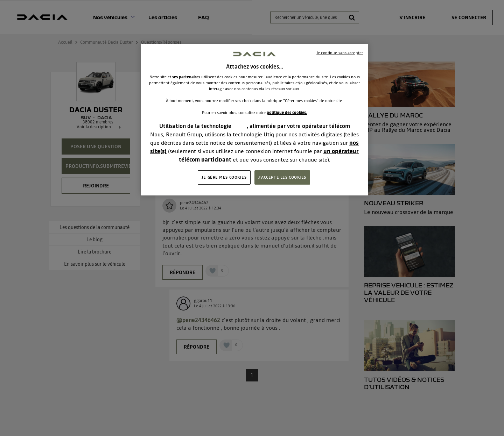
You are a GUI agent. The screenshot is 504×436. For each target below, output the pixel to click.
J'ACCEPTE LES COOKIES (282, 177)
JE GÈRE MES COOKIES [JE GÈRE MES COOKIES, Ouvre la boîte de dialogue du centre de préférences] (224, 177)
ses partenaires (186, 77)
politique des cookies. (287, 113)
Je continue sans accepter (340, 53)
